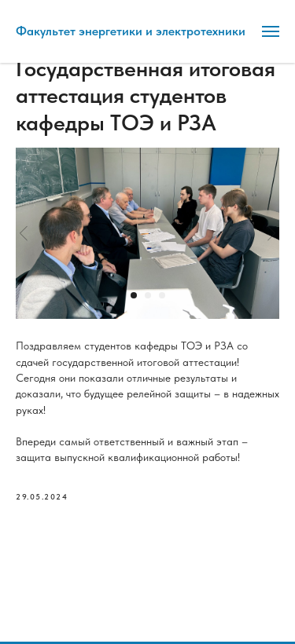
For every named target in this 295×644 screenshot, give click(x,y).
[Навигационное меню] (271, 31)
